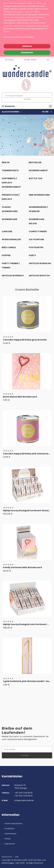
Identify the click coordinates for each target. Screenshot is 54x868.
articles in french (13, 276)
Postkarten (36, 247)
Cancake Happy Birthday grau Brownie (25, 340)
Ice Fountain (36, 239)
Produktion (10, 829)
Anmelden (9, 60)
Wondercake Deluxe (37, 221)
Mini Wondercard (39, 195)
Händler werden (30, 60)
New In (6, 162)
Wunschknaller (11, 239)
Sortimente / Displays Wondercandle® (11, 183)
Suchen (27, 99)
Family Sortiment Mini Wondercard (22, 567)
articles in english (40, 263)
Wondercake (10, 219)
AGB (17, 857)
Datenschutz (7, 857)
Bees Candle (9, 247)
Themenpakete (10, 170)
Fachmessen (11, 834)
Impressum (10, 844)
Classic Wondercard (10, 209)
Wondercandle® (39, 170)
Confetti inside (38, 231)
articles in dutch (39, 276)
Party (32, 255)
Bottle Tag (36, 178)
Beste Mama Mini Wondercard (20, 397)
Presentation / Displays (11, 197)
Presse (8, 839)
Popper (6, 255)
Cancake (7, 231)
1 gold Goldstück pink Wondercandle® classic (28, 681)
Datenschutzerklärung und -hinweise (19, 37)
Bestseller (35, 162)
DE (48, 60)
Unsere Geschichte (13, 824)
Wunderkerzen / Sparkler (38, 209)
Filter (47, 112)
